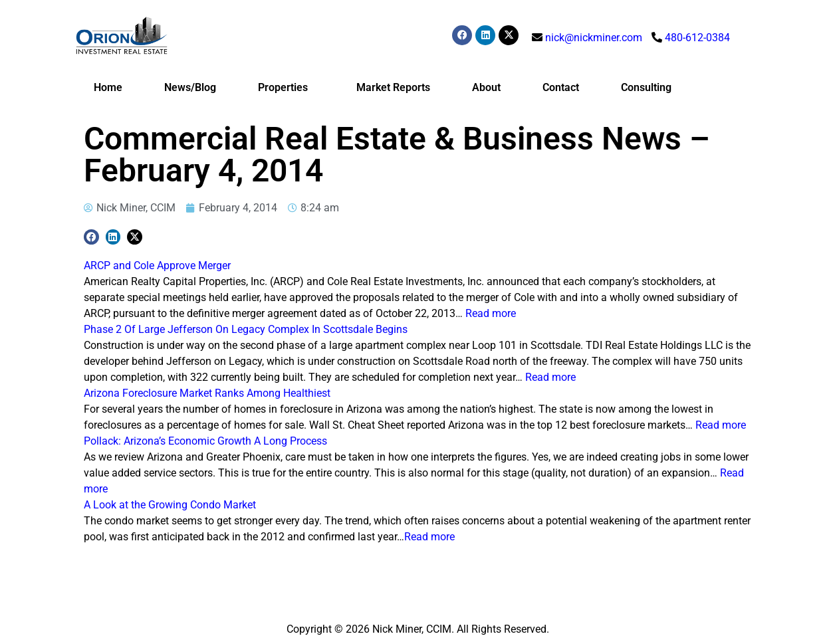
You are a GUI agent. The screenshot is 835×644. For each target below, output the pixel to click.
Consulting (646, 87)
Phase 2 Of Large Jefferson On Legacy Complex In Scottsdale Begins (246, 329)
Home (108, 87)
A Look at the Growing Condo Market (170, 505)
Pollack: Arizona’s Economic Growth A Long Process (205, 441)
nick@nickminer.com (594, 38)
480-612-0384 (697, 38)
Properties (286, 88)
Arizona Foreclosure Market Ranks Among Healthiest (207, 393)
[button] (91, 237)
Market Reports (393, 87)
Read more (491, 313)
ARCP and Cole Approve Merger (157, 266)
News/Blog (190, 87)
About (486, 87)
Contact (561, 87)
